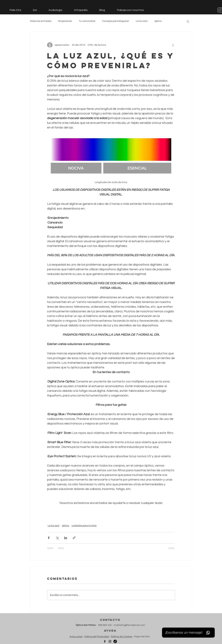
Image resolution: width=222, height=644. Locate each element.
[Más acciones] (173, 45)
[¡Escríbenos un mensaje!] (188, 633)
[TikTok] (115, 641)
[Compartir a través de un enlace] (74, 538)
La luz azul (142, 21)
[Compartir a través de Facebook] (49, 538)
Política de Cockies (122, 637)
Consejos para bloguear (115, 21)
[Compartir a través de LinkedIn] (66, 538)
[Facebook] (105, 641)
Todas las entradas (41, 21)
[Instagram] (110, 641)
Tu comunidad (87, 21)
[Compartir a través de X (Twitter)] (57, 538)
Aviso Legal (76, 637)
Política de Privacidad (97, 637)
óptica (158, 21)
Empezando (65, 21)
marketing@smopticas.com (129, 625)
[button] (188, 21)
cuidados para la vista (84, 526)
